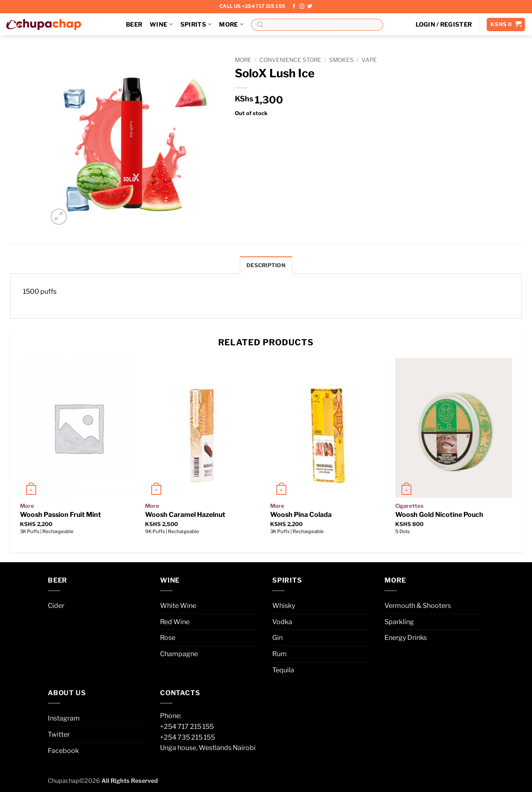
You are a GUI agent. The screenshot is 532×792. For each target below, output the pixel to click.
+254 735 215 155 (187, 737)
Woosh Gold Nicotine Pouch (439, 515)
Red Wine (175, 622)
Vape (369, 60)
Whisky (284, 606)
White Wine (178, 606)
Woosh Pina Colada (301, 515)
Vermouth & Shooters (418, 606)
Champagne (179, 654)
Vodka (282, 622)
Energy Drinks (406, 638)
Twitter (59, 734)
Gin (277, 638)
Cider (56, 606)
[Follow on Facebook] (294, 7)
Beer (134, 25)
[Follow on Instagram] (302, 7)
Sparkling (399, 622)
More (231, 24)
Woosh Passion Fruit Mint (60, 515)
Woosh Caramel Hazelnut (185, 515)
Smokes (341, 60)
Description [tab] (266, 265)
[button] (444, 25)
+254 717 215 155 (187, 727)
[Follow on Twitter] (310, 7)
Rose (168, 638)
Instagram (64, 718)
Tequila (283, 670)
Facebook (63, 751)
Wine (161, 24)
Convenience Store (290, 60)
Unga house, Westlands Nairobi (208, 748)
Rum (280, 654)
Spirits (196, 24)
